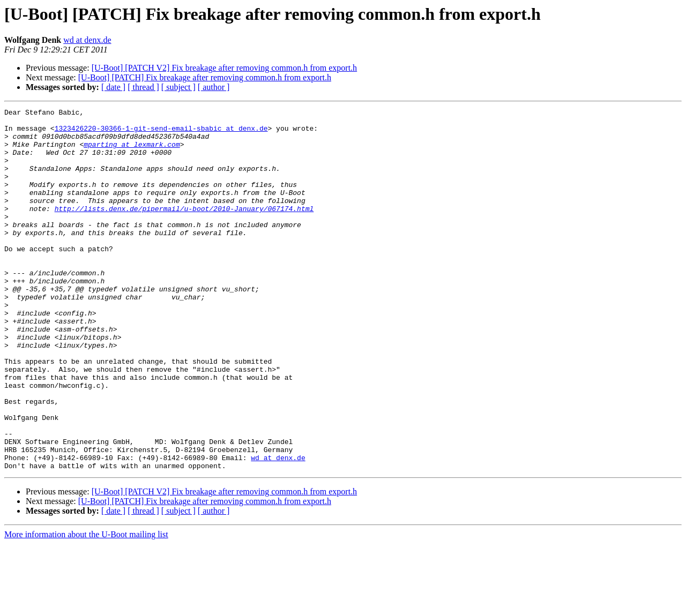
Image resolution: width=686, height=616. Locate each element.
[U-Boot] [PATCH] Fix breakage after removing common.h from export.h (205, 77)
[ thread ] (143, 87)
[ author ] (214, 87)
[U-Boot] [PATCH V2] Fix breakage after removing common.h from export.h (224, 68)
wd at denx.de (87, 40)
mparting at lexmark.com (132, 152)
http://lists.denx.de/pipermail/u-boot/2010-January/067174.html (184, 229)
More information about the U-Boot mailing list (86, 607)
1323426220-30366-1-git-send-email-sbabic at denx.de (161, 133)
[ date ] (113, 87)
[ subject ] (178, 87)
